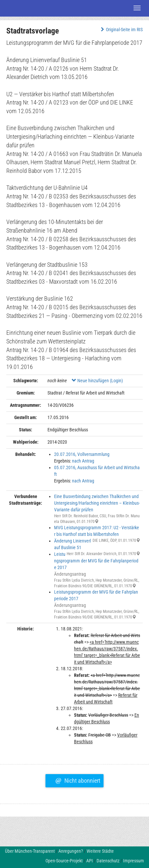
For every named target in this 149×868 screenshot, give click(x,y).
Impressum (134, 861)
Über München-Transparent (30, 851)
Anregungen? (71, 851)
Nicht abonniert (78, 780)
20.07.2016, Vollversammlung (82, 454)
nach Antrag (83, 461)
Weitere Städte (100, 851)
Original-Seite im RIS (121, 30)
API (90, 861)
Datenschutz (108, 861)
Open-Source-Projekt (64, 861)
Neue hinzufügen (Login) (97, 381)
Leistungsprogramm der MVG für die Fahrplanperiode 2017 (96, 561)
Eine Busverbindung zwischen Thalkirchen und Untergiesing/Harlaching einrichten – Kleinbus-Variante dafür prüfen (97, 503)
